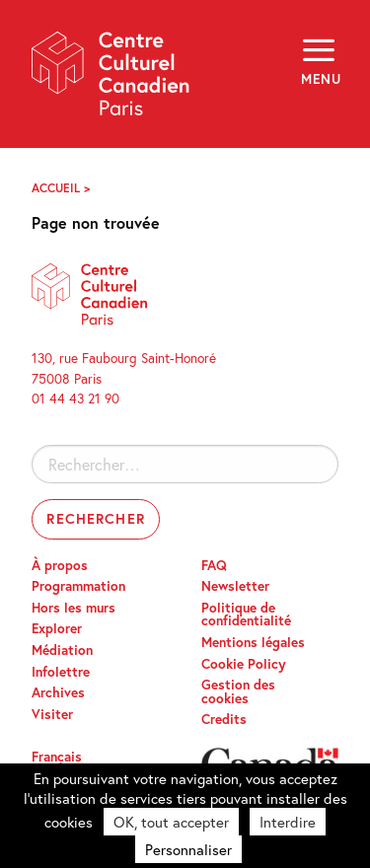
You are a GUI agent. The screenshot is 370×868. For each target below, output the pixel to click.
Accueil (56, 188)
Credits (224, 719)
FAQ (214, 565)
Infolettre (61, 672)
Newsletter (235, 586)
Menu (320, 79)
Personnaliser (188, 849)
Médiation (62, 650)
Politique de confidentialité (246, 615)
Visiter (52, 714)
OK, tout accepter (171, 822)
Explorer (57, 628)
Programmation (78, 586)
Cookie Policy (244, 664)
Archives (58, 692)
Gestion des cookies (238, 691)
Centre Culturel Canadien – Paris (111, 80)
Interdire (288, 822)
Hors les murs (74, 608)
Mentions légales (253, 642)
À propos (60, 565)
